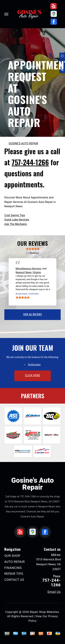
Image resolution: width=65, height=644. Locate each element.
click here (32, 375)
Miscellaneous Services (28, 269)
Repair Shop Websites (44, 612)
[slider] (33, 249)
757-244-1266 (30, 162)
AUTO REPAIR (15, 562)
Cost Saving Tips (15, 215)
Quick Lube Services (17, 220)
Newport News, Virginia (28, 272)
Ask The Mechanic (16, 224)
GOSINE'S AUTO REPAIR (23, 143)
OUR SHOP (12, 556)
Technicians (34, 365)
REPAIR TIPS (14, 574)
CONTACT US (14, 580)
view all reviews (32, 314)
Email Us (54, 592)
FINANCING (13, 568)
